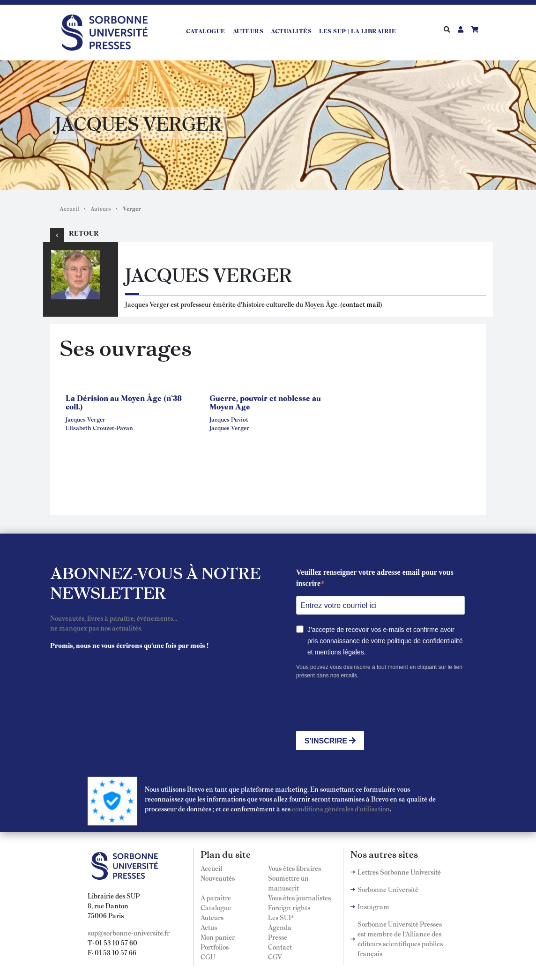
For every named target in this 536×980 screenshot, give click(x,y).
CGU (208, 957)
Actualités (291, 31)
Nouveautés (218, 878)
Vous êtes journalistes (299, 898)
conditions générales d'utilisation (341, 809)
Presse (278, 937)
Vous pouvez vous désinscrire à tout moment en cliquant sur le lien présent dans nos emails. (379, 671)
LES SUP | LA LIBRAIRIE (357, 31)
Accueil (69, 208)
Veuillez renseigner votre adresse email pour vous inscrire (375, 578)
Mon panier (218, 937)
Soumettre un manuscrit (288, 883)
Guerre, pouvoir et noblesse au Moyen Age (265, 402)
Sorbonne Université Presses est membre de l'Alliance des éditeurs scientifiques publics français (400, 939)
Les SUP (280, 917)
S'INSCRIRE (330, 741)
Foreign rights (289, 907)
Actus (209, 927)
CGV (275, 957)
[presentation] (367, 705)
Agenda (280, 927)
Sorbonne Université (388, 889)
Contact (280, 947)
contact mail (361, 304)
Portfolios (215, 947)
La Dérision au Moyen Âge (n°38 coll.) (124, 402)
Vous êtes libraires (294, 868)
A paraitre (216, 898)
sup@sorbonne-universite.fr (129, 933)
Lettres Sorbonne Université (399, 872)
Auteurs (248, 31)
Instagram (373, 906)
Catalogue (206, 31)
